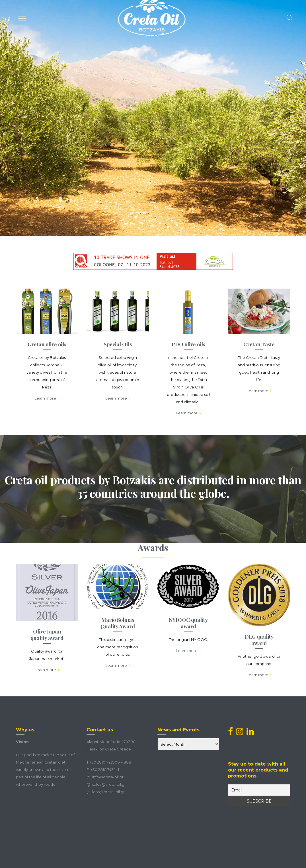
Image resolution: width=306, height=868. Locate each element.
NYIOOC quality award (188, 623)
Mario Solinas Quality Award (118, 623)
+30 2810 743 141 (105, 770)
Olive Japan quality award (47, 635)
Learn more (47, 398)
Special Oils (118, 344)
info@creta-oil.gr (108, 777)
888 (127, 762)
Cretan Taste (259, 344)
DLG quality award (259, 640)
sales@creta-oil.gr (109, 784)
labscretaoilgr (108, 792)
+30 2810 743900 (105, 762)
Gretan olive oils (47, 344)
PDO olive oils (188, 344)
